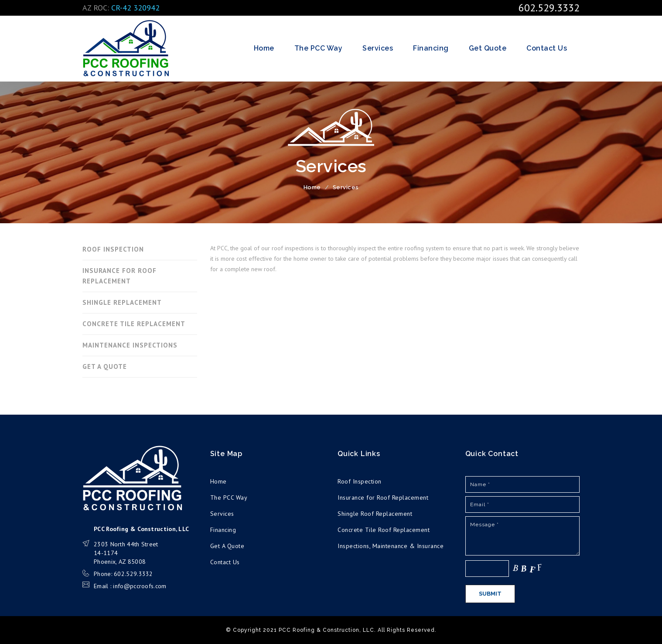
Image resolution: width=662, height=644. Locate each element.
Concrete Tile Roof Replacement (384, 530)
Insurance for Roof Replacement (383, 497)
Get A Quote (227, 546)
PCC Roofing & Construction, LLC (126, 48)
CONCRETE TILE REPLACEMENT (134, 324)
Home (264, 48)
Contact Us (547, 48)
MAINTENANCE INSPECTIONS (130, 345)
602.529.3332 (549, 8)
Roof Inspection (360, 481)
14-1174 (106, 553)
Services (378, 48)
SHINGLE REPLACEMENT (122, 302)
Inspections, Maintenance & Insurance (391, 546)
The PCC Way (319, 48)
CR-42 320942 (135, 8)
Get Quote (488, 48)
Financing (431, 48)
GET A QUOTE (105, 366)
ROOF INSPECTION (113, 249)
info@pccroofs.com (140, 586)
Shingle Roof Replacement (375, 514)
